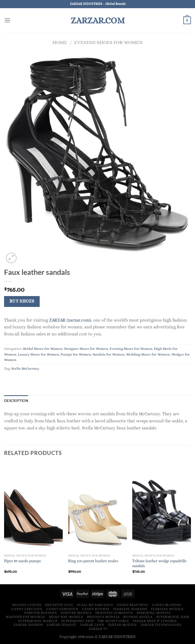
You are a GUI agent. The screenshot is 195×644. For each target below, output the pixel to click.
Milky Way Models (66, 617)
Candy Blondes (167, 605)
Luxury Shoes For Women (38, 354)
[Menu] (7, 20)
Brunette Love (59, 605)
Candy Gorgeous (62, 609)
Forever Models (76, 613)
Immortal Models (154, 613)
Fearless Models (167, 609)
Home (60, 42)
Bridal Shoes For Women (43, 349)
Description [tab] (16, 401)
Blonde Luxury (27, 605)
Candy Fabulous (27, 609)
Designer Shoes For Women (86, 349)
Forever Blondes (40, 613)
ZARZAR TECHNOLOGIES (161, 625)
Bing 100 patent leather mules (93, 561)
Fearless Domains (130, 609)
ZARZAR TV (98, 629)
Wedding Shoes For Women (148, 354)
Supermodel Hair (173, 617)
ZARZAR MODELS (122, 625)
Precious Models (103, 617)
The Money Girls (113, 621)
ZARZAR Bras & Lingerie (155, 621)
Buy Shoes (22, 301)
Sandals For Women (108, 354)
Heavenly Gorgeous (114, 613)
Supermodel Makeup (38, 621)
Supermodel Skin (78, 621)
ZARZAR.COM (98, 20)
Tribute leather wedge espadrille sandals (159, 563)
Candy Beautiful (133, 605)
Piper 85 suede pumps (22, 561)
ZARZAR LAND (92, 625)
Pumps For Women (76, 354)
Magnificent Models (25, 617)
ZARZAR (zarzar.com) (70, 320)
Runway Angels (138, 617)
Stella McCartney (25, 368)
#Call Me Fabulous (95, 605)
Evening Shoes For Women (108, 42)
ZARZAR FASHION (28, 625)
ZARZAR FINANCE (62, 625)
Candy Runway (95, 609)
